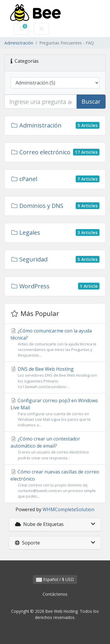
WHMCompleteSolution (68, 509)
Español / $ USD (55, 579)
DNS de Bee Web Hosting (55, 378)
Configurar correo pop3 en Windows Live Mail (55, 413)
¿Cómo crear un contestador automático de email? (55, 448)
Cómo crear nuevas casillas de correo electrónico (55, 484)
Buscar (91, 101)
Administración (19, 43)
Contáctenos (55, 594)
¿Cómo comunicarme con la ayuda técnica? (55, 343)
